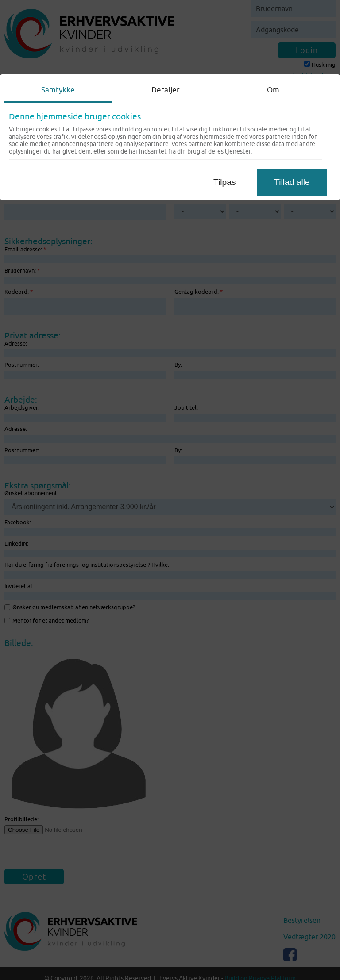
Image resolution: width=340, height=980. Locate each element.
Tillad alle (292, 182)
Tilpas (224, 182)
